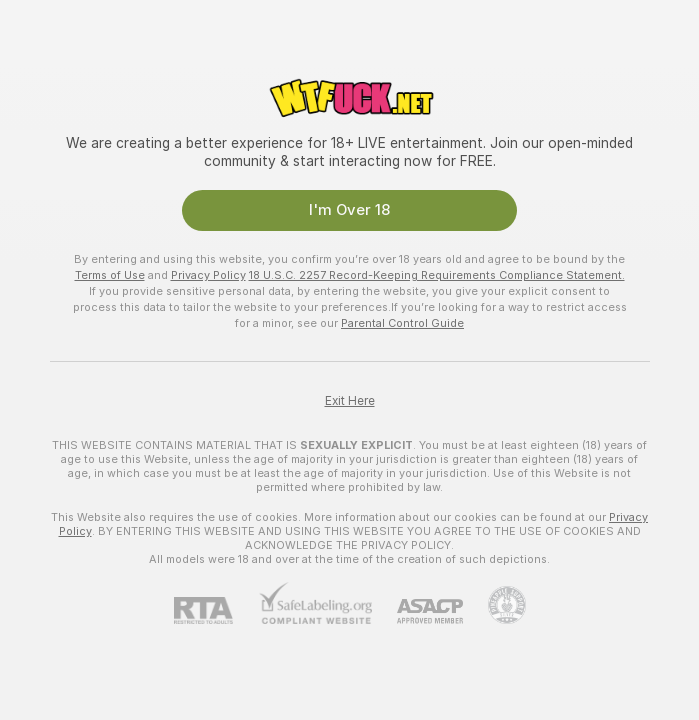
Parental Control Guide (402, 323)
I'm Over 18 (349, 210)
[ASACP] (417, 611)
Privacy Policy (208, 275)
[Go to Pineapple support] (494, 605)
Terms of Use (110, 275)
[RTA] (216, 610)
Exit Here (350, 401)
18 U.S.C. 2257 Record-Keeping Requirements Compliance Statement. (437, 275)
